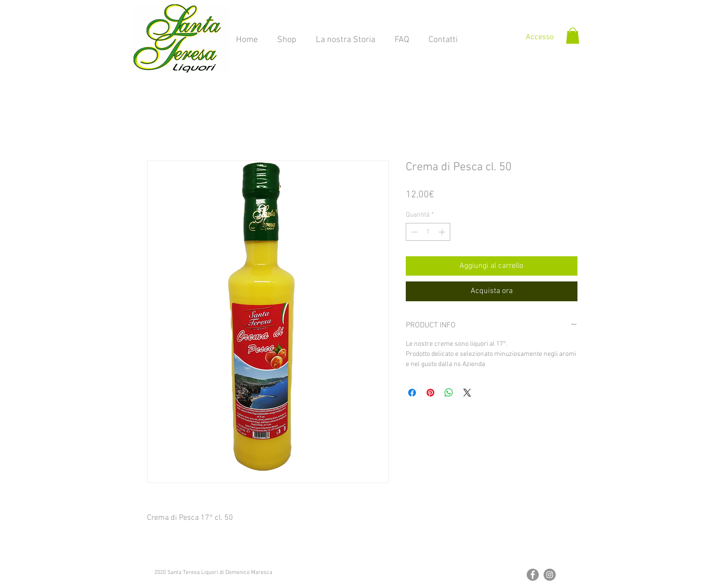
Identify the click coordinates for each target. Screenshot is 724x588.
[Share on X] (467, 393)
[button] (573, 36)
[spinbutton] (428, 232)
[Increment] (443, 232)
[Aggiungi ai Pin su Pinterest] (430, 393)
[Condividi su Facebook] (412, 393)
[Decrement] (413, 232)
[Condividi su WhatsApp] (449, 393)
